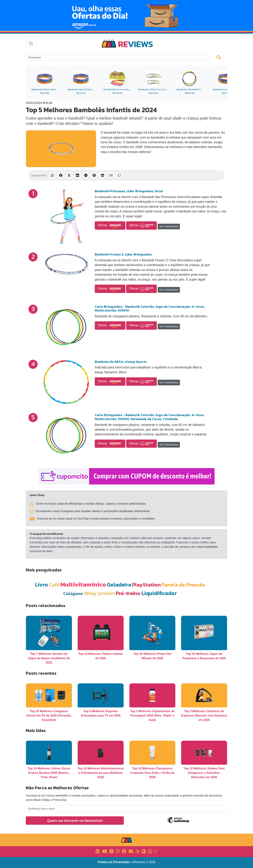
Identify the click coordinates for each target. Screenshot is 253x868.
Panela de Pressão (183, 585)
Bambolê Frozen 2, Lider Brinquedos (123, 254)
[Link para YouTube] (105, 851)
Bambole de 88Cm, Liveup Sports (121, 362)
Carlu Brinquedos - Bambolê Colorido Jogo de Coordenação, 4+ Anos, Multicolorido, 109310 (150, 309)
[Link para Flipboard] (144, 851)
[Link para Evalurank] (155, 851)
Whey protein (99, 593)
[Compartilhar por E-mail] (111, 175)
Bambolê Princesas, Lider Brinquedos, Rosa (129, 191)
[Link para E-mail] (131, 851)
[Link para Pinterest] (98, 851)
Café (54, 585)
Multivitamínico (83, 584)
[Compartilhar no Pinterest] (94, 175)
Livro (41, 585)
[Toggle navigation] (31, 43)
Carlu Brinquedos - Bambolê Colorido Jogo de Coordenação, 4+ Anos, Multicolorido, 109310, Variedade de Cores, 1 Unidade (150, 417)
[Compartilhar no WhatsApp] (52, 175)
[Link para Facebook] (124, 851)
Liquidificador (159, 593)
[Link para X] (111, 851)
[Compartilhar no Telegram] (86, 175)
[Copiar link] (119, 175)
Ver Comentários (169, 226)
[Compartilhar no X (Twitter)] (69, 175)
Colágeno (73, 593)
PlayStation (146, 585)
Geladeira (119, 585)
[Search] (118, 57)
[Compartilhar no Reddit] (103, 175)
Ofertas (110, 226)
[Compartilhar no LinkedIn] (77, 175)
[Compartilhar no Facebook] (61, 175)
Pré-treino (128, 593)
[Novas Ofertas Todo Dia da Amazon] (126, 15)
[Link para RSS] (137, 851)
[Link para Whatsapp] (150, 851)
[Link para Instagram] (118, 851)
